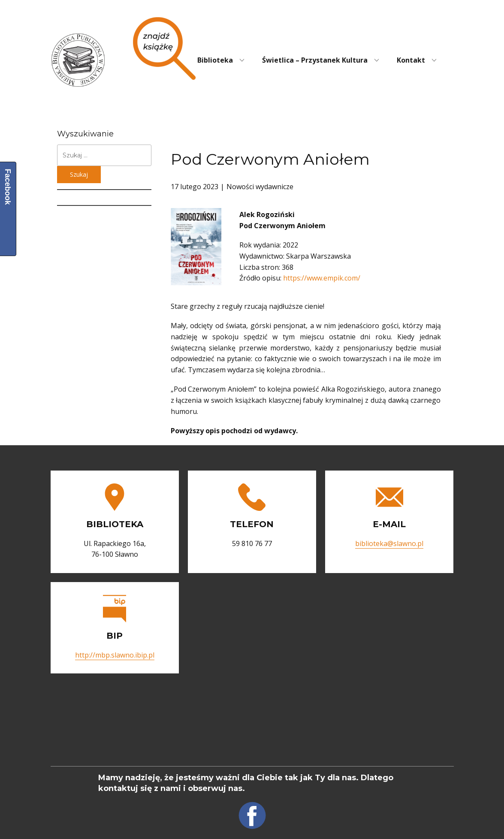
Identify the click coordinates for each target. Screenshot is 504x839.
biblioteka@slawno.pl (389, 543)
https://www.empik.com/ (322, 278)
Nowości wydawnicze (260, 187)
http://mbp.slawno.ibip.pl (115, 655)
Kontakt (411, 60)
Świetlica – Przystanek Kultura (315, 60)
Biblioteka (215, 60)
